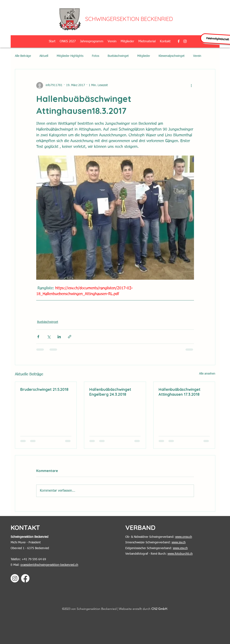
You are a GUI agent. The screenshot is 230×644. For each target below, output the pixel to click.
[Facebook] (25, 578)
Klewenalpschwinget (172, 56)
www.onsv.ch (184, 537)
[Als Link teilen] (70, 337)
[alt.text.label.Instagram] (185, 41)
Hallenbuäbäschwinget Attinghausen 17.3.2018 (179, 392)
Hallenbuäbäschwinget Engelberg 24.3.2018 (110, 392)
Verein (197, 56)
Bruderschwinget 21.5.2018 (44, 389)
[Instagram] (15, 578)
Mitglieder (144, 56)
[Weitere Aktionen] (191, 85)
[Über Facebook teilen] (38, 337)
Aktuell (44, 56)
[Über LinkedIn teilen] (59, 337)
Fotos (95, 56)
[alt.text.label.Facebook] (179, 41)
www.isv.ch (179, 543)
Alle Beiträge (23, 56)
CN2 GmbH (159, 609)
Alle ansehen (207, 374)
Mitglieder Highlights (70, 56)
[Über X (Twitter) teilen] (49, 337)
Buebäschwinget (118, 56)
